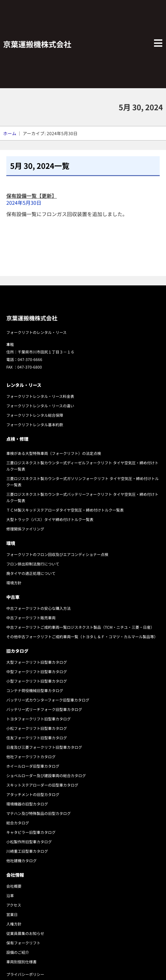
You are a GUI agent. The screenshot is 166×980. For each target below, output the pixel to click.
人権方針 (14, 924)
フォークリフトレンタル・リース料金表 (40, 396)
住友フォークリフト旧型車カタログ (37, 738)
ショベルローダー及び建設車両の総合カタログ (46, 775)
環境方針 (14, 583)
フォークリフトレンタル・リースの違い (40, 406)
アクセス (14, 905)
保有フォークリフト (23, 943)
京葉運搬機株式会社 (37, 44)
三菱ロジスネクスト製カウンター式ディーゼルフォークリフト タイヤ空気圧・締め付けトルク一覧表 (82, 466)
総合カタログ (18, 823)
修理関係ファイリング (25, 529)
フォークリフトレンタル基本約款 (35, 424)
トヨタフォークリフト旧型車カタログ (39, 719)
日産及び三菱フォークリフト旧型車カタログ (44, 747)
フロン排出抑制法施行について (33, 564)
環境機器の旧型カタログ (27, 804)
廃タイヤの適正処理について (31, 573)
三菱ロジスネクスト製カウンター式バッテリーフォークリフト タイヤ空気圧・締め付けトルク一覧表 (82, 497)
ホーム (10, 133)
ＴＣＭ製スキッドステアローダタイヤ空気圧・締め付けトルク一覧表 (65, 510)
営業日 (12, 914)
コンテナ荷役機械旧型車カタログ (35, 690)
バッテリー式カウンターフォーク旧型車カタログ (48, 700)
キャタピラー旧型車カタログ (31, 832)
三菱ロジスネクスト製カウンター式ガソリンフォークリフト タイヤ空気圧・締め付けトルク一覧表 (83, 481)
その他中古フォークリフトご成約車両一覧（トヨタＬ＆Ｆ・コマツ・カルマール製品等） (82, 636)
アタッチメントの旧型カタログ (33, 794)
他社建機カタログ (21, 860)
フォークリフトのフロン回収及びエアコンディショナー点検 (57, 554)
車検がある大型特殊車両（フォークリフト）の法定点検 (54, 453)
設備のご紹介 (18, 952)
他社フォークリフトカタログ (31, 756)
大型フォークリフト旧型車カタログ (37, 662)
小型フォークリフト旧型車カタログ (37, 681)
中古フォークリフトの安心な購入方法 (39, 608)
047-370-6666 (30, 359)
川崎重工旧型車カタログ (27, 851)
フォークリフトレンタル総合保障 (35, 415)
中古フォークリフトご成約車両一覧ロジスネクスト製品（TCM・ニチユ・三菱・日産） (80, 627)
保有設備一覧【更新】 (32, 196)
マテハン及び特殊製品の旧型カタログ (39, 813)
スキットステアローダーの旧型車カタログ (42, 785)
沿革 (10, 895)
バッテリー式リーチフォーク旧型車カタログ (44, 709)
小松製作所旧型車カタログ (29, 842)
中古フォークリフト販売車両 (31, 618)
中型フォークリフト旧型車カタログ (37, 671)
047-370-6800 (30, 367)
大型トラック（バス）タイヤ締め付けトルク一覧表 (50, 519)
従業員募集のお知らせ (25, 933)
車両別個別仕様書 (21, 962)
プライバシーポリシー (25, 974)
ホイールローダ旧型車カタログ (33, 766)
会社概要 (14, 886)
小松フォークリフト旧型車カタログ (37, 728)
